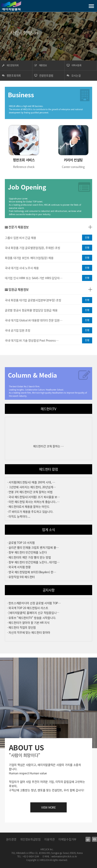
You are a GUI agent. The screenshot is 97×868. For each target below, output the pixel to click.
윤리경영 (11, 839)
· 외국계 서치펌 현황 (19, 567)
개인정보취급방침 (30, 839)
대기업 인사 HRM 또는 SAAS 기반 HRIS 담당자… (34, 278)
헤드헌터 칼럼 (48, 469)
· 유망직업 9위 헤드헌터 (21, 577)
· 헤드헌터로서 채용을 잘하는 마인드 (28, 507)
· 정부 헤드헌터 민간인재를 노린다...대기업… (33, 562)
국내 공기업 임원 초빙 (18, 330)
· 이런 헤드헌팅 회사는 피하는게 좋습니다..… (33, 502)
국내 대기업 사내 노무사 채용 (22, 268)
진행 (87, 237)
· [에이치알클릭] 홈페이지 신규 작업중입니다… (34, 613)
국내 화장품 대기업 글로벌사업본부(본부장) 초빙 (33, 300)
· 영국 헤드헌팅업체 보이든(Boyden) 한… (32, 572)
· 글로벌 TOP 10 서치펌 (21, 543)
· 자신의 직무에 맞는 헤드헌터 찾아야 (29, 632)
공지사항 (49, 590)
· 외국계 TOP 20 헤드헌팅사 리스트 (28, 608)
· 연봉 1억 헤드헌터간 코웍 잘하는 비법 (30, 492)
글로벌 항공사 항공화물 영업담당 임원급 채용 (31, 310)
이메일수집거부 (67, 839)
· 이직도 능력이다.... (19, 516)
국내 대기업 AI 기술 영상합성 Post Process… (32, 340)
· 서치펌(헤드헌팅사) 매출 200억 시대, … (31, 482)
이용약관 (49, 839)
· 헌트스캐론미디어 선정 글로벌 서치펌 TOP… (34, 603)
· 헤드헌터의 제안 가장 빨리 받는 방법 (29, 557)
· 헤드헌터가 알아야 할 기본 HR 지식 (28, 623)
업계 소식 (48, 530)
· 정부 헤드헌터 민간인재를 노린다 (27, 552)
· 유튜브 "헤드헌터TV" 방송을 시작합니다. (32, 618)
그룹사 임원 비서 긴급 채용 (21, 238)
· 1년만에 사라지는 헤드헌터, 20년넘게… (31, 487)
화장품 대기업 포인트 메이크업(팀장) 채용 (29, 258)
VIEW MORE (48, 807)
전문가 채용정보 (17, 227)
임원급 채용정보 (17, 290)
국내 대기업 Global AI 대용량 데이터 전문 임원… (34, 320)
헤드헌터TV (48, 409)
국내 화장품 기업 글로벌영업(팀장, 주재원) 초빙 (32, 248)
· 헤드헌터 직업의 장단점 (21, 627)
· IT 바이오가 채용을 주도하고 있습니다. (30, 512)
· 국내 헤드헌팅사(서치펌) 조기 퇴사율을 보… (34, 497)
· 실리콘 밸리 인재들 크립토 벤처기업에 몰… (33, 547)
